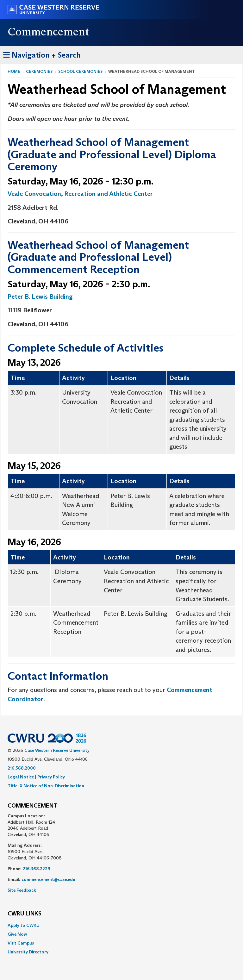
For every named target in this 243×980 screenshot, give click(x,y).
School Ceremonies (80, 71)
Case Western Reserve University (57, 750)
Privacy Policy (51, 777)
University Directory (28, 952)
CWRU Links (25, 914)
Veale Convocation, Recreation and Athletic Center (80, 194)
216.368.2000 (22, 768)
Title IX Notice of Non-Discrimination (46, 786)
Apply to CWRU (24, 925)
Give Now (17, 934)
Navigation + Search (42, 54)
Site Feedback (22, 890)
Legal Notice (21, 777)
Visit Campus (21, 943)
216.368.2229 (37, 869)
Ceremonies (39, 71)
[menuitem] (121, 925)
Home (14, 71)
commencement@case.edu (48, 879)
